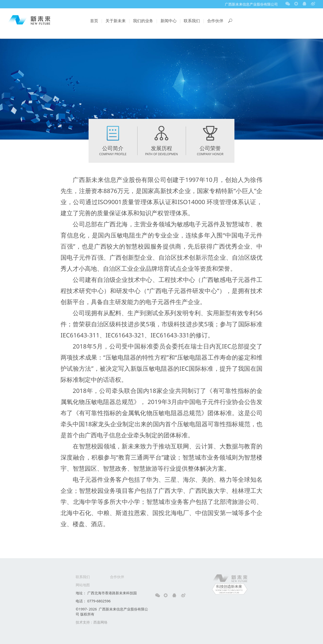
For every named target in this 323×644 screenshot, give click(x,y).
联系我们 (192, 21)
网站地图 (83, 585)
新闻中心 (169, 21)
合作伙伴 (215, 21)
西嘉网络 (100, 622)
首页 (94, 21)
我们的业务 (143, 21)
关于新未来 (116, 21)
